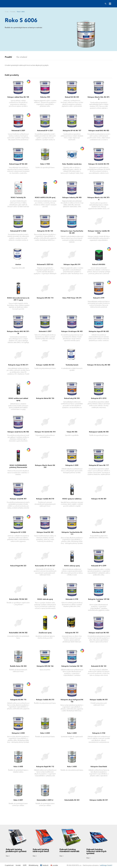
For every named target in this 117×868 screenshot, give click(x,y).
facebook (45, 865)
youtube (55, 865)
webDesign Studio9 (106, 865)
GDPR (25, 865)
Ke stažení (22, 57)
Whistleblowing (33, 865)
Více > (8, 856)
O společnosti (9, 865)
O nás (7, 12)
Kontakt (18, 865)
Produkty (13, 12)
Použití (8, 57)
